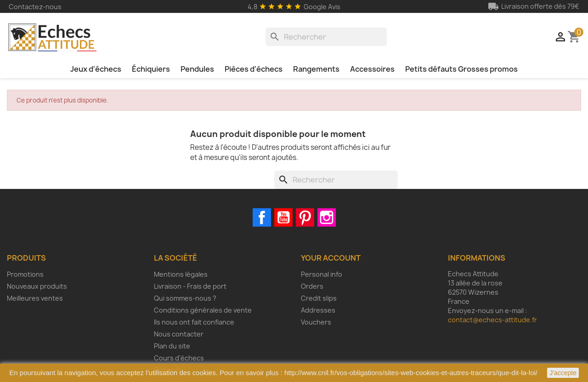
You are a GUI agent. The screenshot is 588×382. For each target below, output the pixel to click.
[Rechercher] (326, 37)
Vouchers (316, 322)
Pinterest (305, 217)
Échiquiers (151, 69)
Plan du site (172, 346)
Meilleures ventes (35, 298)
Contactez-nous (35, 7)
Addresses (318, 310)
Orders (312, 286)
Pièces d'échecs (254, 69)
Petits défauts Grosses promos (461, 69)
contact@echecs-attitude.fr (492, 320)
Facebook (262, 217)
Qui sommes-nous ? (185, 298)
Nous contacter (179, 334)
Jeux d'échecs (96, 69)
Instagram (327, 217)
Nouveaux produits (37, 286)
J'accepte (563, 373)
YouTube (283, 217)
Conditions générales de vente (203, 310)
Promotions (25, 274)
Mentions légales (181, 274)
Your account (331, 258)
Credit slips (319, 298)
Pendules (197, 69)
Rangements (316, 69)
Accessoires (372, 69)
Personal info (322, 274)
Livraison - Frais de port (190, 286)
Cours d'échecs (179, 358)
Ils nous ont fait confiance (194, 322)
